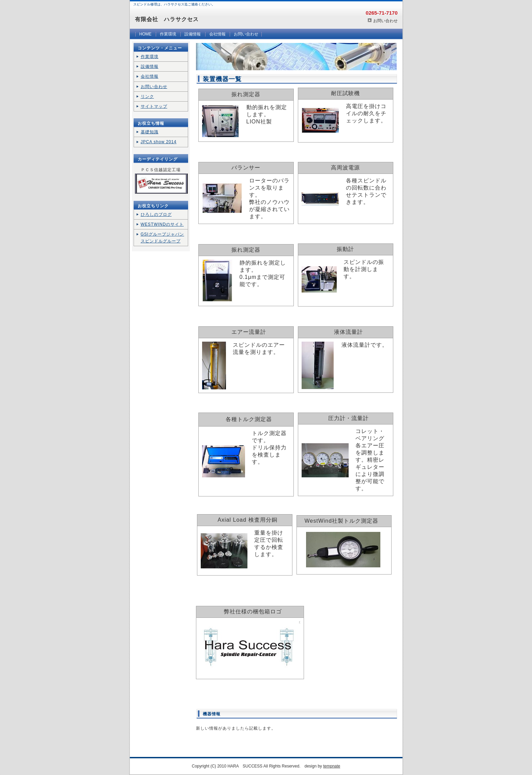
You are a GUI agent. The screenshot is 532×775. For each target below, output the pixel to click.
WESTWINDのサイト (162, 224)
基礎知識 (150, 132)
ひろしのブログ (156, 214)
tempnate (332, 766)
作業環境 (168, 34)
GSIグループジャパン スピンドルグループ (163, 237)
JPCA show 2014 (159, 142)
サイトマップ (154, 106)
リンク (147, 96)
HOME (146, 34)
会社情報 (217, 34)
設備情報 (193, 34)
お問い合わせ (385, 21)
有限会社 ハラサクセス (167, 19)
